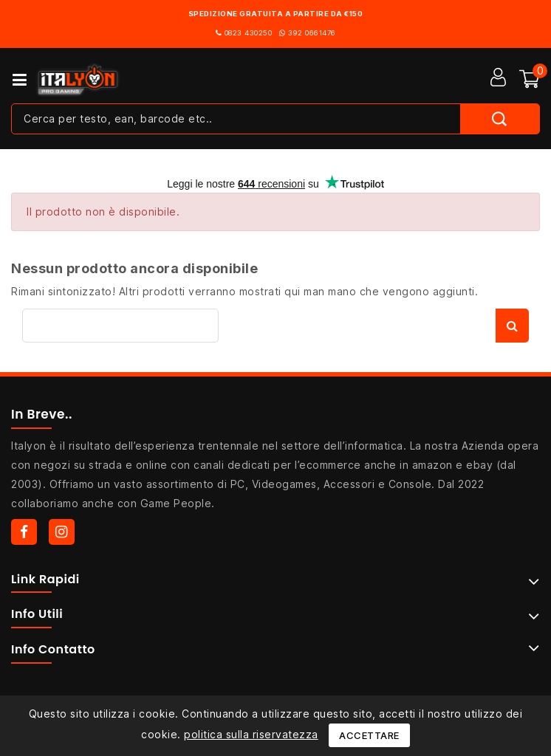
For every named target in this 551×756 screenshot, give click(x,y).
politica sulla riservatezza (251, 734)
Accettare (369, 735)
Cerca (512, 326)
